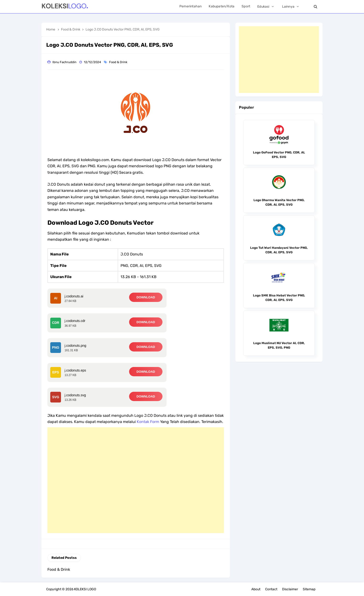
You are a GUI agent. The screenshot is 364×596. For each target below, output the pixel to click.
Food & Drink (119, 62)
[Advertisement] (136, 480)
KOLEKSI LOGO (85, 589)
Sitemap (309, 589)
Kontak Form (148, 422)
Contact (271, 589)
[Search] (315, 7)
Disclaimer (290, 589)
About (256, 589)
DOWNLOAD (146, 297)
